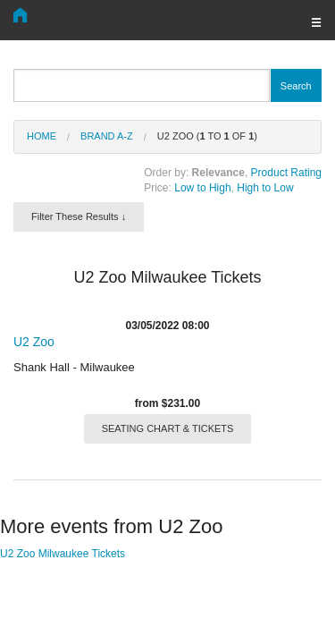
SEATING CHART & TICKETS (168, 428)
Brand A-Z (107, 136)
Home (42, 136)
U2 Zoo (34, 342)
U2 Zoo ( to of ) (207, 136)
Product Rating (286, 173)
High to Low (265, 188)
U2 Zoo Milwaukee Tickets (63, 554)
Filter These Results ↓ (79, 216)
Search (296, 86)
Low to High (202, 188)
